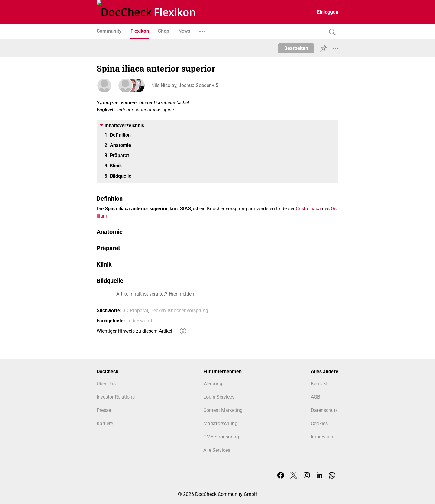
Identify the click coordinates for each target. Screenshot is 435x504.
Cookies (319, 423)
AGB (316, 397)
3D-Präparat (135, 310)
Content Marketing (223, 410)
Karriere (105, 423)
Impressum (323, 437)
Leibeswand (139, 321)
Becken (158, 310)
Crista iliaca (308, 209)
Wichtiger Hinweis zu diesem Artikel (134, 331)
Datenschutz (324, 410)
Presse (104, 410)
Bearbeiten (296, 48)
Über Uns (106, 384)
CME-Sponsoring (221, 437)
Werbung (213, 384)
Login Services (219, 397)
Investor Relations (116, 397)
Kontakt (319, 384)
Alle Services (217, 450)
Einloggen (328, 12)
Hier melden (182, 294)
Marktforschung (220, 423)
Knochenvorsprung (188, 310)
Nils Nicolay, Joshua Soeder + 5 (185, 85)
